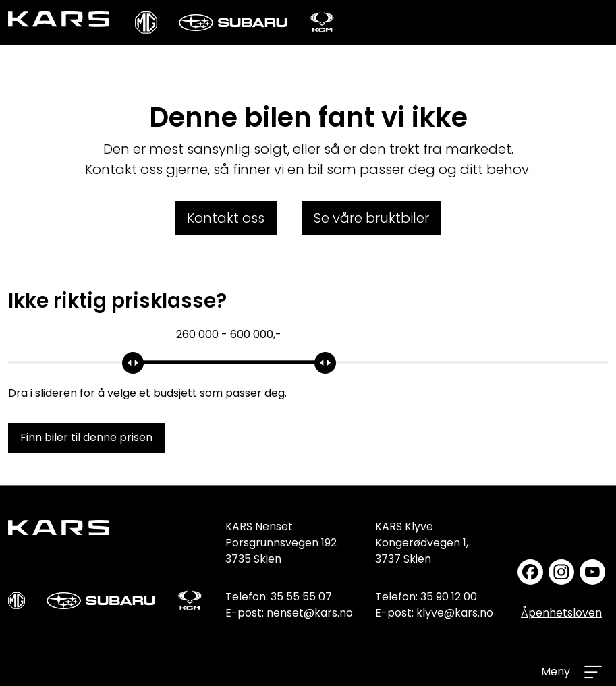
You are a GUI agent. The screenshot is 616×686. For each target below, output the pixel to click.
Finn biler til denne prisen (86, 437)
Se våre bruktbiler (371, 218)
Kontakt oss (226, 218)
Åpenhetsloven (561, 613)
